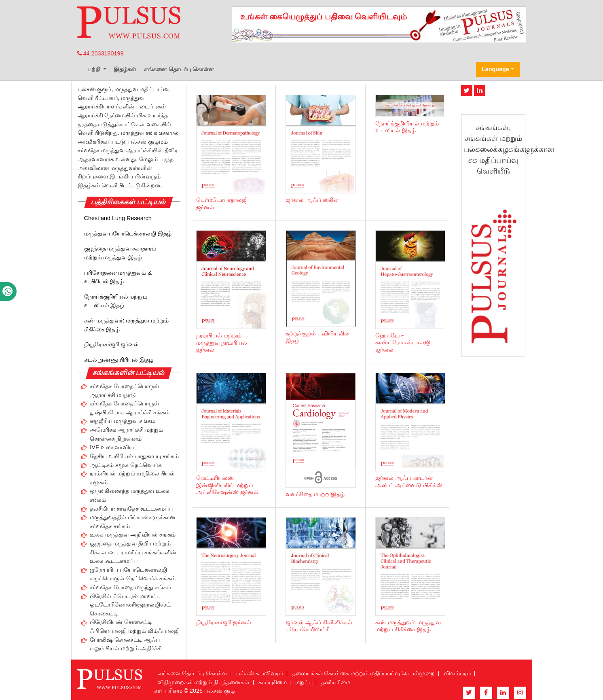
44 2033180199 (100, 53)
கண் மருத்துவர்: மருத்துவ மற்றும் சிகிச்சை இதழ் (127, 325)
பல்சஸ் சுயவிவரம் (260, 673)
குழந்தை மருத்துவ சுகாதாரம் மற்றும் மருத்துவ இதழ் (120, 253)
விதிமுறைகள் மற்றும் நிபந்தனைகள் (204, 682)
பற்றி (95, 69)
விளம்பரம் (457, 673)
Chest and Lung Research (118, 218)
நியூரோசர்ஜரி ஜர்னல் (112, 344)
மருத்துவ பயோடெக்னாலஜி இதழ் (128, 233)
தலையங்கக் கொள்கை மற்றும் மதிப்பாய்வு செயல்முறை (364, 673)
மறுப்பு (304, 682)
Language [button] (495, 69)
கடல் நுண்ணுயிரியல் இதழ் (119, 360)
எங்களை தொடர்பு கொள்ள (179, 69)
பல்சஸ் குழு (220, 691)
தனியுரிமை (336, 682)
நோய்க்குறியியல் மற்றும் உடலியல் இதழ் (116, 301)
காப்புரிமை (273, 682)
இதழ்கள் (125, 69)
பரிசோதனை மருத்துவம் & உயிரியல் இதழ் (118, 277)
